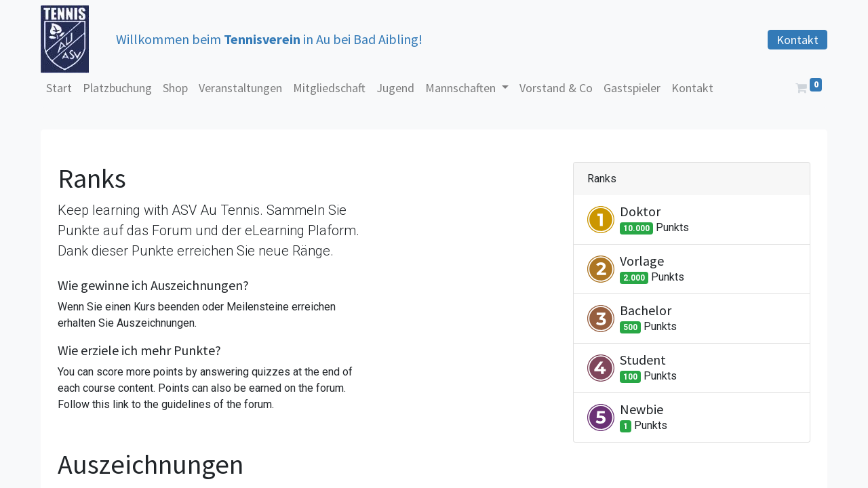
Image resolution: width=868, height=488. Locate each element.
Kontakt (797, 40)
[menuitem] (59, 88)
